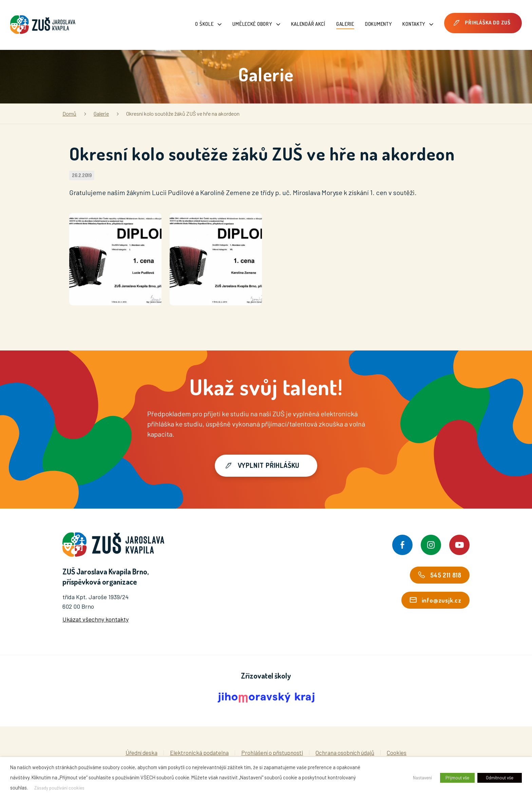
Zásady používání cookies (59, 788)
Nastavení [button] (422, 778)
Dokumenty (378, 24)
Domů (69, 113)
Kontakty (418, 24)
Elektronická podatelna (199, 753)
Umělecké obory (256, 24)
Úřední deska (141, 753)
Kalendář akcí (308, 24)
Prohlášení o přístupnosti (272, 753)
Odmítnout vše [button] (500, 778)
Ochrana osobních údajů (345, 753)
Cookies (397, 753)
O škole (208, 24)
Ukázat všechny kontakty (96, 619)
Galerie (345, 24)
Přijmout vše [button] (457, 778)
